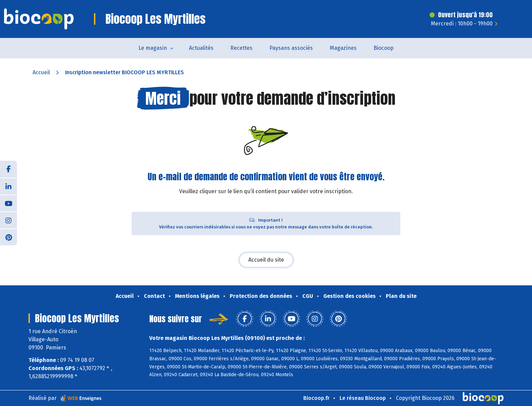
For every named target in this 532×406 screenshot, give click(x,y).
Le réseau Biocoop (363, 398)
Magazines (343, 48)
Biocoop (384, 48)
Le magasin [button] (153, 48)
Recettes (241, 48)
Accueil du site (266, 260)
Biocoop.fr (316, 398)
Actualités (201, 48)
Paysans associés (291, 48)
